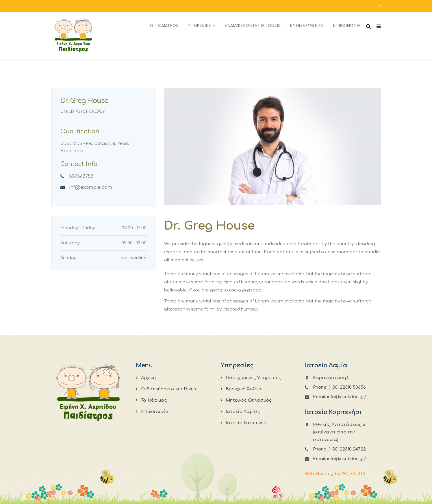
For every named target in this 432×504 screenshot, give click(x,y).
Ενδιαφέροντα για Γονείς (169, 389)
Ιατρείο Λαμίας (243, 412)
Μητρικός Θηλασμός (249, 400)
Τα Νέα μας (154, 400)
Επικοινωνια (347, 26)
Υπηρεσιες (199, 26)
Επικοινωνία (155, 412)
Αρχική (148, 378)
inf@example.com (90, 187)
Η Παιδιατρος (164, 26)
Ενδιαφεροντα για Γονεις (253, 26)
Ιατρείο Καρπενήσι (247, 423)
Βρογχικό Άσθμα (244, 389)
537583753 (81, 176)
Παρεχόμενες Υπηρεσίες (253, 378)
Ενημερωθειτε (307, 26)
